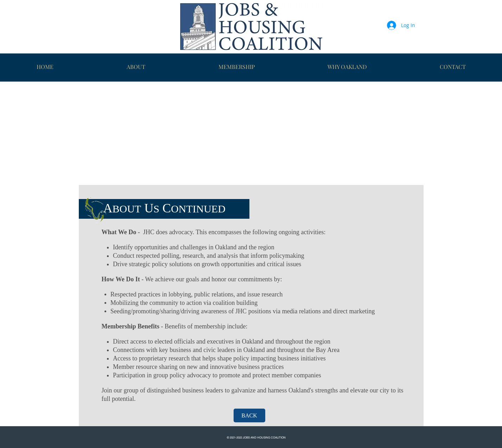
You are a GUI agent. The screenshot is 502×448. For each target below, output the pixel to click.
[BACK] (249, 415)
